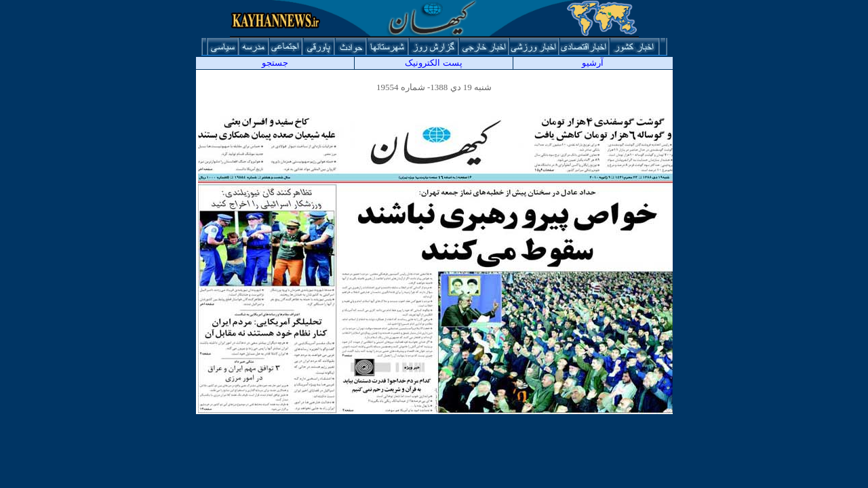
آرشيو (593, 63)
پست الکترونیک (433, 63)
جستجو (275, 63)
